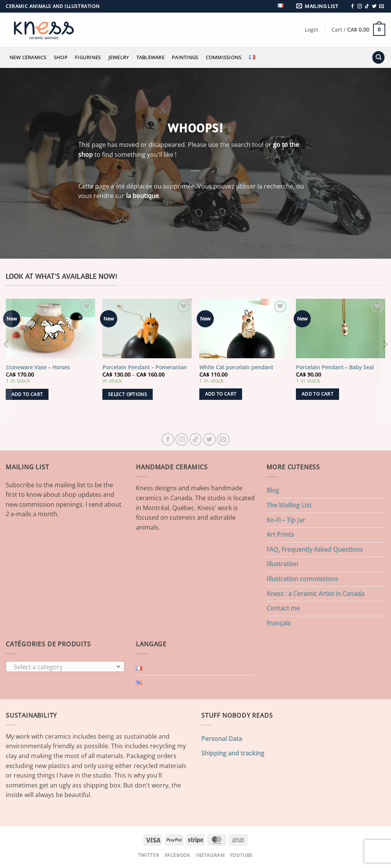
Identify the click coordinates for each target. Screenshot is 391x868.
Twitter (149, 855)
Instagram (210, 855)
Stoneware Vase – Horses (38, 367)
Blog (273, 490)
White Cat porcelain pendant (236, 367)
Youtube (241, 855)
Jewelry (119, 57)
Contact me (283, 608)
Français (279, 623)
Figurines (88, 57)
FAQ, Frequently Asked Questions (315, 549)
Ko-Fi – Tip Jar (286, 520)
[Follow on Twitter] (374, 6)
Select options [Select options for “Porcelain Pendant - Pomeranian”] (128, 394)
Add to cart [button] (27, 394)
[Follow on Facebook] (352, 6)
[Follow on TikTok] (367, 6)
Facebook (178, 855)
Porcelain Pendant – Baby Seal (335, 367)
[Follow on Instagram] (360, 6)
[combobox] (65, 667)
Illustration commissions (302, 579)
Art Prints (280, 535)
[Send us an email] (381, 6)
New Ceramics (28, 57)
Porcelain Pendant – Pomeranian (145, 367)
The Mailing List (289, 505)
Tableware (150, 57)
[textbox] (63, 667)
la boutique (142, 196)
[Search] (378, 57)
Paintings (185, 57)
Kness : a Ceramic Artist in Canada (315, 594)
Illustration (282, 564)
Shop (61, 57)
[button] (318, 6)
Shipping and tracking (233, 753)
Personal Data (222, 739)
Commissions (224, 57)
